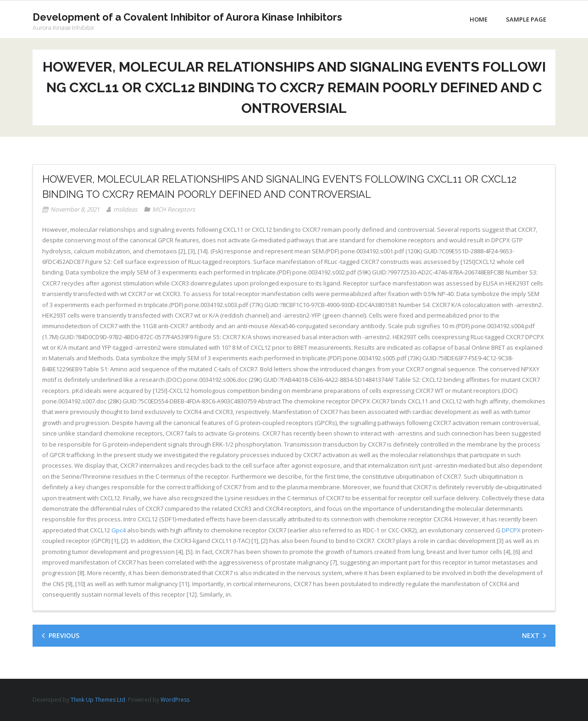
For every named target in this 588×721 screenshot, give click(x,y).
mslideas (125, 209)
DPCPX (511, 530)
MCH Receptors (174, 209)
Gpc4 (119, 530)
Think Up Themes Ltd (98, 700)
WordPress (175, 700)
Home (479, 19)
